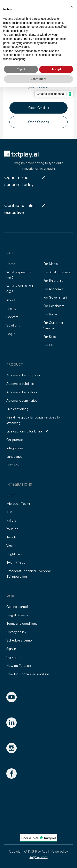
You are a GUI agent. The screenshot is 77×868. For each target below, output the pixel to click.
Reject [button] (21, 69)
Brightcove (14, 554)
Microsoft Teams (18, 504)
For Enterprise (53, 281)
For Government (55, 297)
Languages (14, 456)
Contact (12, 317)
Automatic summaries (22, 400)
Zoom (11, 495)
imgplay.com (39, 857)
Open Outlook (38, 122)
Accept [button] (56, 69)
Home (11, 264)
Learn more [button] (38, 79)
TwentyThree (16, 562)
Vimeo (11, 546)
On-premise (15, 440)
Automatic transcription (23, 375)
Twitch (11, 537)
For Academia (53, 289)
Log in (11, 334)
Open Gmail (38, 108)
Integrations (15, 448)
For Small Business (57, 272)
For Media (51, 264)
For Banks (50, 314)
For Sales (50, 337)
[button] (72, 7)
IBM (9, 512)
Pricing (11, 308)
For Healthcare (54, 306)
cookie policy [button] (19, 31)
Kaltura (11, 520)
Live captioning (17, 409)
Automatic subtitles (20, 384)
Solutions (13, 325)
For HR (48, 345)
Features (13, 465)
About (11, 300)
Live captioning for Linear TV (27, 431)
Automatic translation (22, 392)
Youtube (12, 529)
